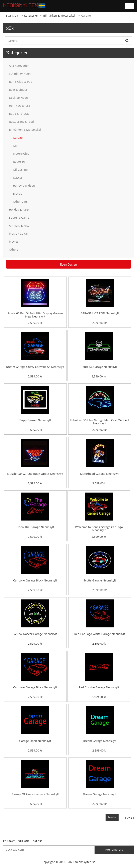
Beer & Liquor (18, 90)
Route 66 (19, 162)
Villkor (24, 841)
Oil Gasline (20, 170)
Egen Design (68, 264)
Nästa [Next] (112, 817)
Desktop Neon (18, 98)
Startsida (12, 15)
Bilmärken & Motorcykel (59, 15)
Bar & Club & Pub (21, 82)
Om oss (37, 841)
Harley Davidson (24, 186)
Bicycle (18, 194)
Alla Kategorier (19, 66)
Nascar (18, 178)
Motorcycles (21, 154)
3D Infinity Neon (20, 74)
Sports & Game (19, 217)
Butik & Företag (19, 114)
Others (14, 249)
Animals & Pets (19, 225)
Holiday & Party (19, 210)
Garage (18, 138)
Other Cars (20, 202)
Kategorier (31, 15)
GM (15, 146)
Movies (14, 241)
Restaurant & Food (21, 122)
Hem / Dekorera (20, 106)
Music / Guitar (19, 233)
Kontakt (9, 841)
